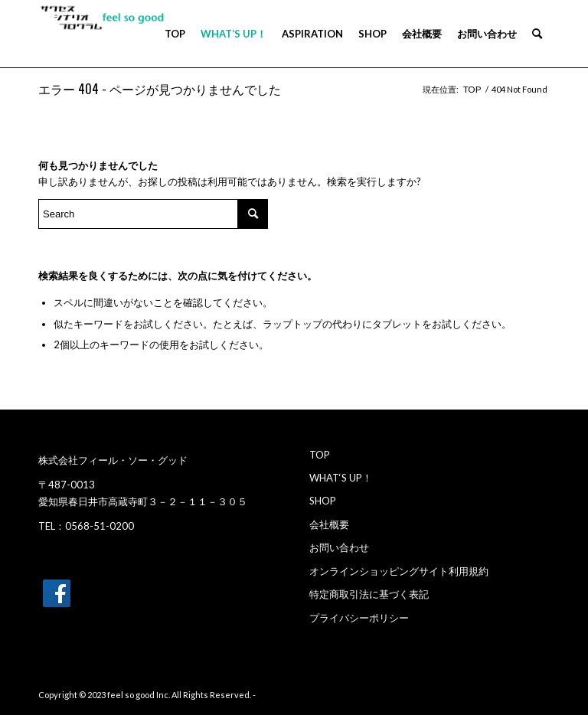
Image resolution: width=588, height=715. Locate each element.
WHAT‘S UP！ (341, 478)
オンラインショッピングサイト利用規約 (399, 571)
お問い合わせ (339, 547)
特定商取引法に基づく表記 (369, 594)
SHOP (323, 501)
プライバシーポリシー (359, 618)
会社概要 (329, 524)
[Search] (537, 34)
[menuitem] (175, 34)
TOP (320, 455)
